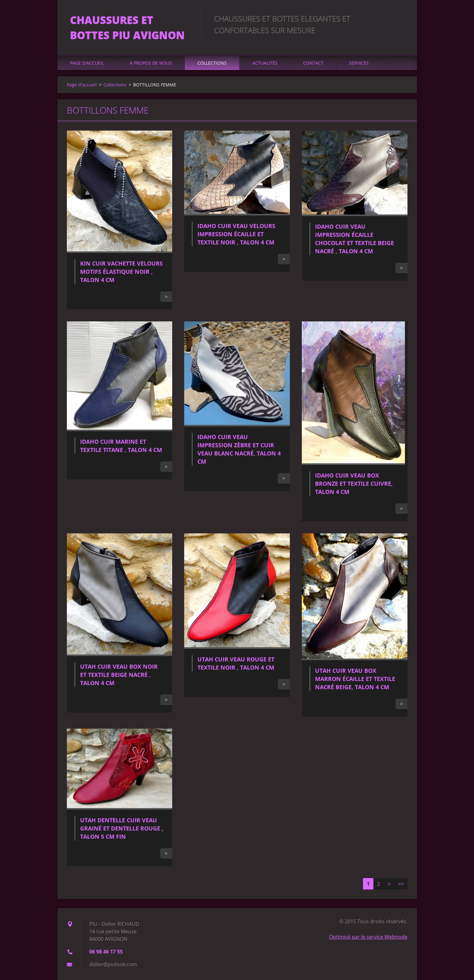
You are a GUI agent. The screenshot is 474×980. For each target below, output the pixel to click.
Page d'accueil (87, 63)
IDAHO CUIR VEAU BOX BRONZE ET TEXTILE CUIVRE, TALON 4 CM (354, 484)
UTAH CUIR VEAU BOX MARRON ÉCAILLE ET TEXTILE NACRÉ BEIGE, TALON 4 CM (355, 679)
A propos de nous (151, 63)
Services (359, 63)
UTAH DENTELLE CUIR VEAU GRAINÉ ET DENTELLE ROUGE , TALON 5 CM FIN (122, 828)
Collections (212, 63)
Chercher (401, 18)
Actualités (265, 63)
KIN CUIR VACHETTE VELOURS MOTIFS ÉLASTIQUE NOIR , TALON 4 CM (121, 272)
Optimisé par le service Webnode (368, 937)
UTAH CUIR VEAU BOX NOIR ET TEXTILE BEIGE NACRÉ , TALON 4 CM (119, 675)
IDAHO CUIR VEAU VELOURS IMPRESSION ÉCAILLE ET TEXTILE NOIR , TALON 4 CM (236, 234)
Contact (313, 63)
